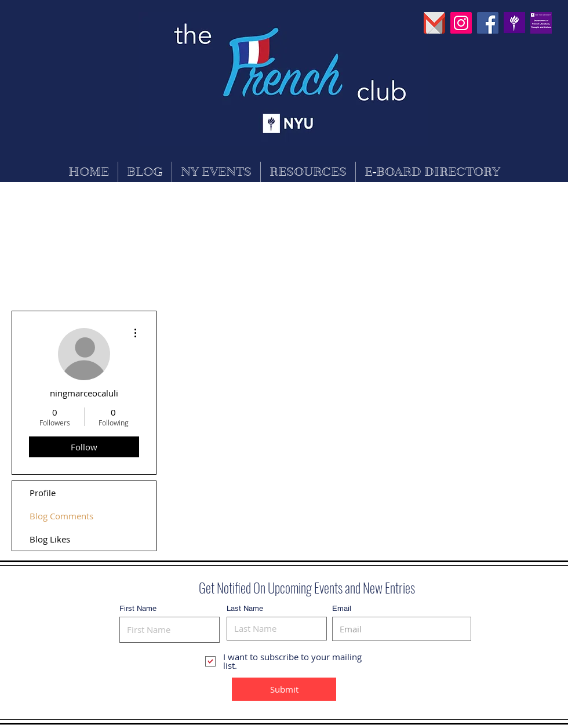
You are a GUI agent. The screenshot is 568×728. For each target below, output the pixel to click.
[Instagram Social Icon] (461, 23)
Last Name (245, 608)
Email (342, 608)
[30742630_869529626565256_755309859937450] (541, 23)
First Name (138, 608)
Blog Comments (61, 516)
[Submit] (284, 689)
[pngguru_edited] (434, 23)
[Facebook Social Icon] (488, 23)
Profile (43, 493)
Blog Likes (50, 539)
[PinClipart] (514, 23)
